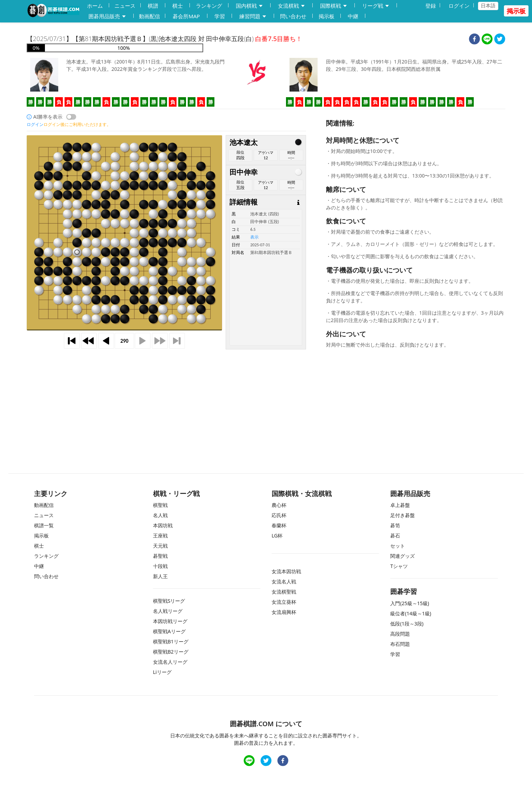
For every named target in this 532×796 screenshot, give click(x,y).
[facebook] (474, 40)
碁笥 (395, 525)
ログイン (459, 6)
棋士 (178, 6)
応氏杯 (279, 515)
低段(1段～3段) (407, 624)
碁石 (395, 536)
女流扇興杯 (284, 612)
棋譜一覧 (44, 525)
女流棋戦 (292, 6)
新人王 (160, 576)
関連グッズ (403, 556)
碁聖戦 (160, 556)
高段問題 (400, 634)
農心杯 (279, 505)
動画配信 (149, 16)
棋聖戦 (160, 505)
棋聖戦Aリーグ (169, 631)
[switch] (71, 117)
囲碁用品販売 (107, 16)
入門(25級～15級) (410, 603)
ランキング (209, 6)
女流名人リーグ (170, 662)
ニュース (125, 6)
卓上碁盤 (400, 505)
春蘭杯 (279, 525)
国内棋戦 (250, 6)
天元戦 (160, 546)
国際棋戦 (334, 6)
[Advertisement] (266, 402)
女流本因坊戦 (286, 571)
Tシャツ (399, 566)
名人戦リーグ (168, 611)
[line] (487, 40)
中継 (353, 16)
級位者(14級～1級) (411, 613)
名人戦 (160, 515)
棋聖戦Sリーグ (169, 601)
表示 (254, 237)
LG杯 (277, 536)
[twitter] (500, 40)
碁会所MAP (186, 16)
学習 (220, 16)
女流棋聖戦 (284, 592)
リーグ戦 (376, 6)
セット (398, 546)
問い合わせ (293, 16)
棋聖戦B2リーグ (171, 652)
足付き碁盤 (403, 515)
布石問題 (400, 644)
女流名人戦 (284, 581)
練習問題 (253, 16)
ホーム (95, 6)
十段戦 (160, 566)
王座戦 (160, 536)
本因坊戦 (163, 525)
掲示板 (327, 16)
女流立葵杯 (284, 602)
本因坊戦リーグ (170, 621)
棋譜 (153, 6)
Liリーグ (162, 672)
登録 (431, 6)
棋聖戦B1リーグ (171, 641)
